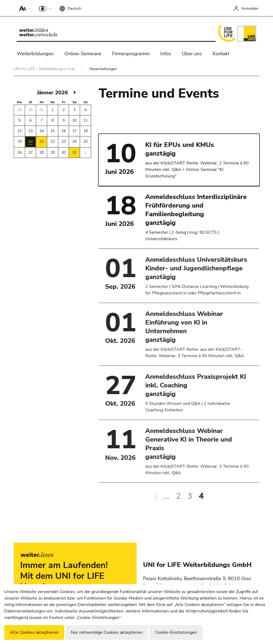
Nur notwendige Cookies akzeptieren (107, 632)
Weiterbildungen (35, 54)
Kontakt (221, 54)
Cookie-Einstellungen (176, 632)
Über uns (192, 54)
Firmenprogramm (131, 54)
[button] (24, 8)
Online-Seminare (83, 54)
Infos (166, 54)
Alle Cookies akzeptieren (34, 632)
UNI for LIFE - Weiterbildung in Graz (45, 69)
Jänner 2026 (52, 93)
